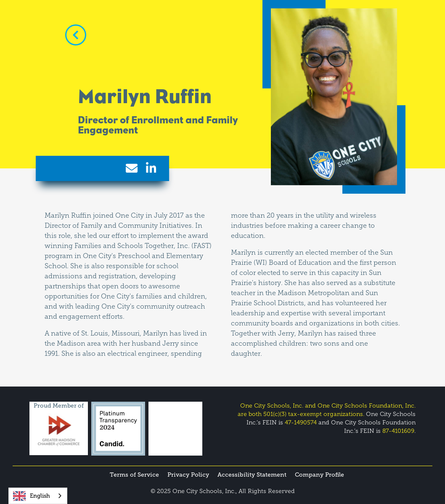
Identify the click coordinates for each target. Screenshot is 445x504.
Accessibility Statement (252, 475)
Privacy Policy (188, 475)
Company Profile (319, 475)
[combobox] (38, 496)
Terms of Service (134, 475)
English (32, 496)
